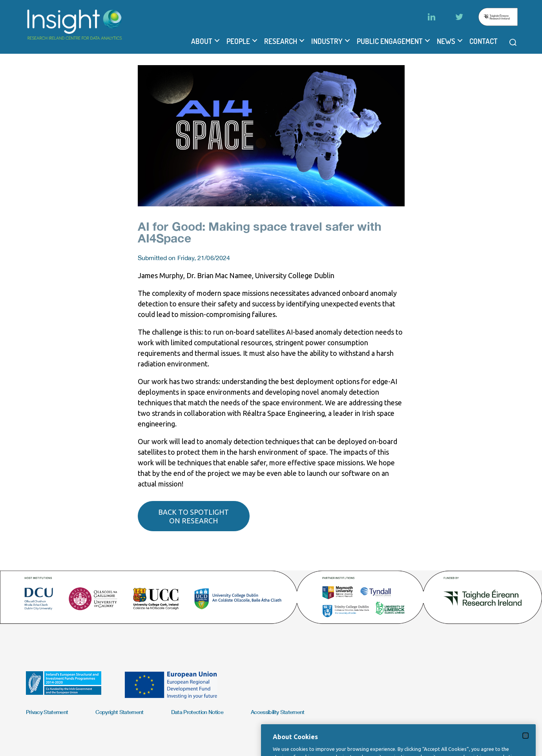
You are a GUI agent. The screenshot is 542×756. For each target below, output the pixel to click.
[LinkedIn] (432, 17)
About (202, 41)
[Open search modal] (513, 42)
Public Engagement (390, 41)
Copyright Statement (119, 712)
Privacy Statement (47, 712)
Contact (484, 41)
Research (281, 41)
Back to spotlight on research (193, 516)
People (238, 41)
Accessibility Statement (278, 712)
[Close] (526, 743)
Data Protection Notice (197, 712)
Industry (327, 41)
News (446, 41)
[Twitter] (459, 17)
